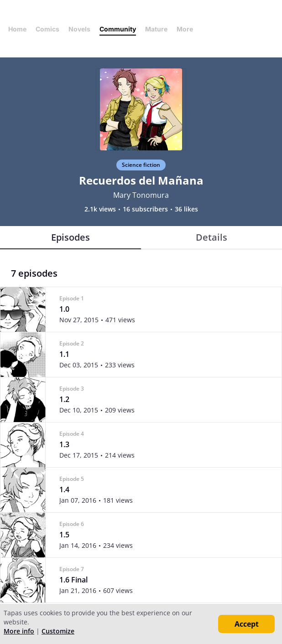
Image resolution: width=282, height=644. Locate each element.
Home (17, 29)
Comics (47, 29)
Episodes (70, 237)
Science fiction (141, 165)
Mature (156, 29)
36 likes (186, 209)
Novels (79, 29)
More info (19, 631)
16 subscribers (145, 209)
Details (211, 237)
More (188, 29)
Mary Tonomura (141, 195)
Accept (247, 624)
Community (118, 29)
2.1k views (100, 209)
